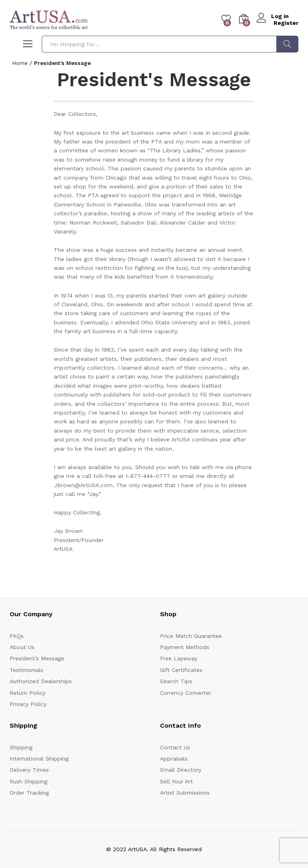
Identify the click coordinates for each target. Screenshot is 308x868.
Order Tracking (29, 793)
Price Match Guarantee (191, 636)
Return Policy (27, 693)
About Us (22, 647)
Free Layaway (179, 658)
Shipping (21, 747)
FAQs (17, 636)
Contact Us (175, 747)
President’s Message (37, 658)
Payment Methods (185, 647)
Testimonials (26, 670)
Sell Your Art (176, 781)
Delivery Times (29, 770)
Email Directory (181, 770)
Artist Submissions (185, 793)
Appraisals (174, 759)
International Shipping (39, 759)
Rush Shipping (28, 781)
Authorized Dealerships (41, 681)
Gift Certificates (181, 670)
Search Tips (176, 681)
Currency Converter (186, 693)
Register (286, 22)
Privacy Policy (28, 704)
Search (287, 44)
